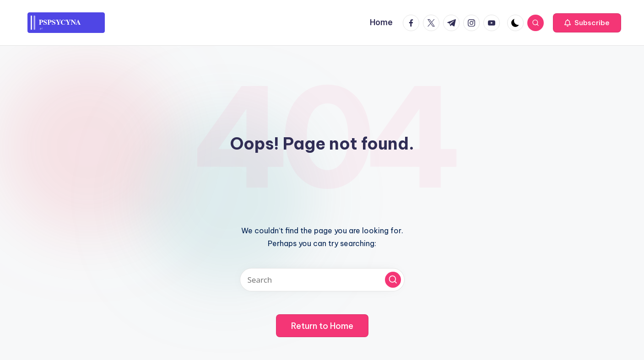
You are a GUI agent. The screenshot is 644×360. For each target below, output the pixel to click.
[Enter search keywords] (322, 280)
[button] (587, 23)
